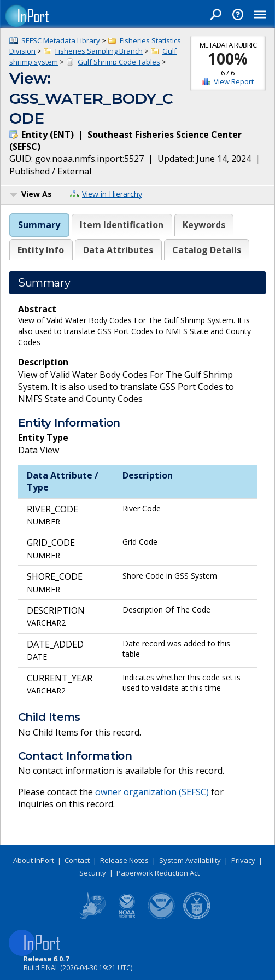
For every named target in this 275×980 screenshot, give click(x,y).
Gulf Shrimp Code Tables (119, 62)
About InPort (34, 860)
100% (228, 59)
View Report (234, 81)
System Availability (190, 860)
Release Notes (124, 860)
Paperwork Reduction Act (158, 873)
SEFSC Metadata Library (61, 40)
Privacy (243, 860)
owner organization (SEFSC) (152, 792)
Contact (77, 860)
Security (93, 873)
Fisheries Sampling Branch (99, 51)
